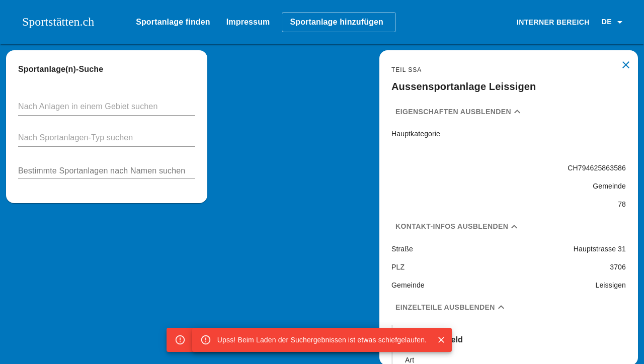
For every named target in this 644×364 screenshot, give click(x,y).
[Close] (441, 340)
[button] (614, 22)
